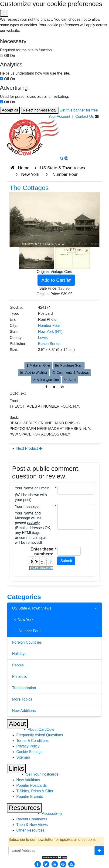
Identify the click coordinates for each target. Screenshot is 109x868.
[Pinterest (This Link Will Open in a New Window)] (62, 387)
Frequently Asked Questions (40, 735)
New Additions (24, 711)
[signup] (99, 851)
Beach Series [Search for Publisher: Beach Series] (49, 344)
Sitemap (23, 757)
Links (16, 768)
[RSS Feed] (72, 864)
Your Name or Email (32, 488)
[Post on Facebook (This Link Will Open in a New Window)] (46, 387)
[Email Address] (51, 851)
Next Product (29, 448)
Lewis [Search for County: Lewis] (43, 338)
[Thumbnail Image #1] (37, 258)
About (17, 724)
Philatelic (20, 676)
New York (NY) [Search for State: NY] (50, 332)
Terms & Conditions (32, 741)
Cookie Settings (29, 752)
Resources (24, 808)
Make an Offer (38, 365)
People (18, 665)
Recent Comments (32, 819)
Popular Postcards (32, 785)
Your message (27, 506)
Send (70, 380)
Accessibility (52, 814)
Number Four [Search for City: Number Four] (49, 326)
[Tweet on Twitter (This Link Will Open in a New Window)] (54, 387)
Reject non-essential (40, 110)
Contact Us (84, 116)
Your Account (59, 116)
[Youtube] (54, 864)
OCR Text (18, 393)
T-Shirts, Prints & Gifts (35, 791)
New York (23, 620)
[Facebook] (37, 864)
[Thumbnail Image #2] (72, 258)
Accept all (10, 110)
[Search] (62, 158)
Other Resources (30, 830)
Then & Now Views (32, 825)
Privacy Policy (28, 746)
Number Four (26, 631)
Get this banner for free (79, 110)
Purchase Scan (69, 365)
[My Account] (66, 158)
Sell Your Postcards (42, 774)
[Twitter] (46, 864)
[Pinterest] (63, 864)
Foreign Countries (27, 642)
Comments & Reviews (70, 373)
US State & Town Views (54, 608)
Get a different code (41, 568)
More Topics (22, 699)
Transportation (24, 688)
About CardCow (41, 729)
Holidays (19, 654)
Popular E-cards (30, 797)
